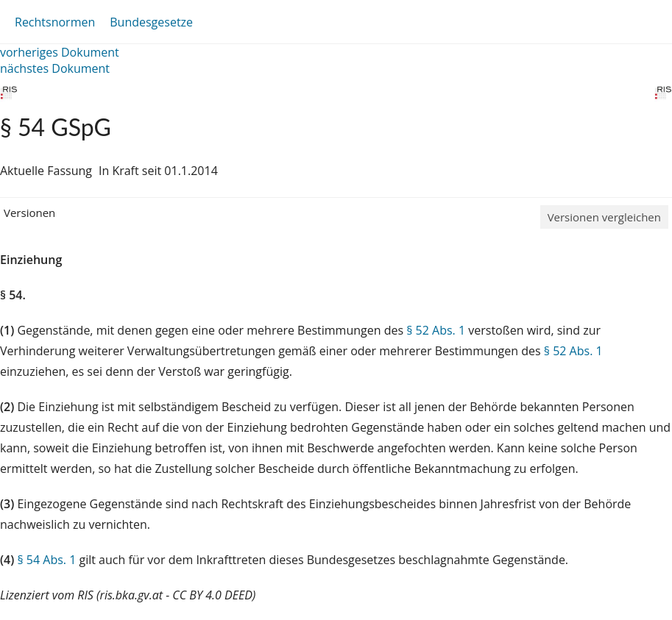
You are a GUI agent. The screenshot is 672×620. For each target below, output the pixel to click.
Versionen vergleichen (604, 217)
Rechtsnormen (55, 22)
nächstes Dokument (55, 68)
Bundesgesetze (151, 22)
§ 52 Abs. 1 (436, 330)
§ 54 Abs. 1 (46, 560)
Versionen (29, 213)
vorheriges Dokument (60, 52)
